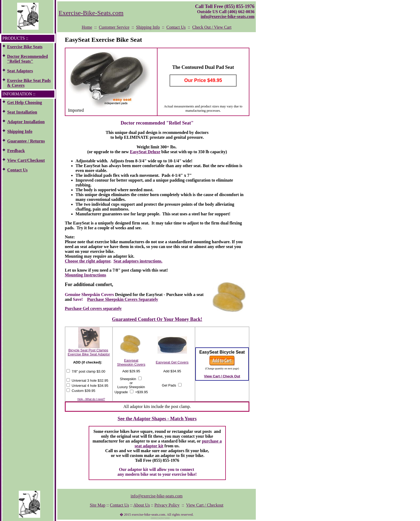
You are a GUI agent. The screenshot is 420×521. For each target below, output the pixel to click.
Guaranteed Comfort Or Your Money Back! (157, 319)
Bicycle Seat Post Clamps (88, 350)
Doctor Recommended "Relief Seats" (27, 59)
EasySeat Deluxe (145, 152)
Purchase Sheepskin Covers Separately (123, 299)
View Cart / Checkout (205, 505)
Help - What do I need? (91, 399)
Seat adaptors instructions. (138, 261)
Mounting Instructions (85, 275)
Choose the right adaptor (88, 261)
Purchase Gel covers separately (93, 308)
